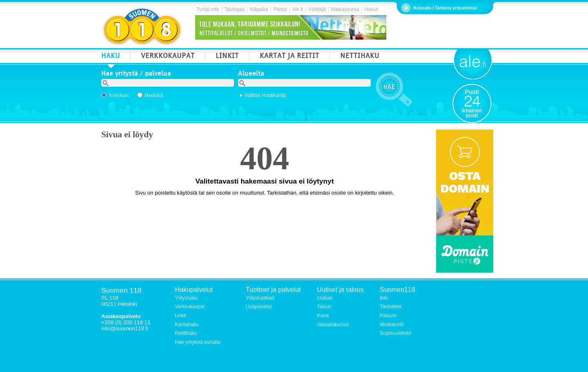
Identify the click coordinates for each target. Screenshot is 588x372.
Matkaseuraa (345, 9)
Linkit (180, 316)
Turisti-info (208, 9)
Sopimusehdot (395, 333)
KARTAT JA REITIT (290, 57)
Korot (323, 316)
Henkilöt (154, 95)
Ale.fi (297, 9)
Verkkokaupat (190, 307)
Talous (324, 307)
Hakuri (371, 9)
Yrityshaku (186, 298)
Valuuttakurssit (333, 325)
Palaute (388, 316)
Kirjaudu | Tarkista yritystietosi (445, 8)
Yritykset (119, 95)
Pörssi (280, 9)
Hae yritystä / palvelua (136, 74)
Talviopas (234, 9)
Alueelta (251, 74)
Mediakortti (392, 325)
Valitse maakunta (265, 95)
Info (384, 298)
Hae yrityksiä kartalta (197, 342)
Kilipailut (259, 9)
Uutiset (324, 298)
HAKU (111, 57)
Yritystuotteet (260, 298)
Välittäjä (317, 9)
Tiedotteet (391, 307)
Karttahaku (187, 325)
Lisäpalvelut (259, 307)
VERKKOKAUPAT (168, 57)
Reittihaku (186, 333)
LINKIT (227, 57)
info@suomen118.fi (125, 328)
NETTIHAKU (360, 57)
